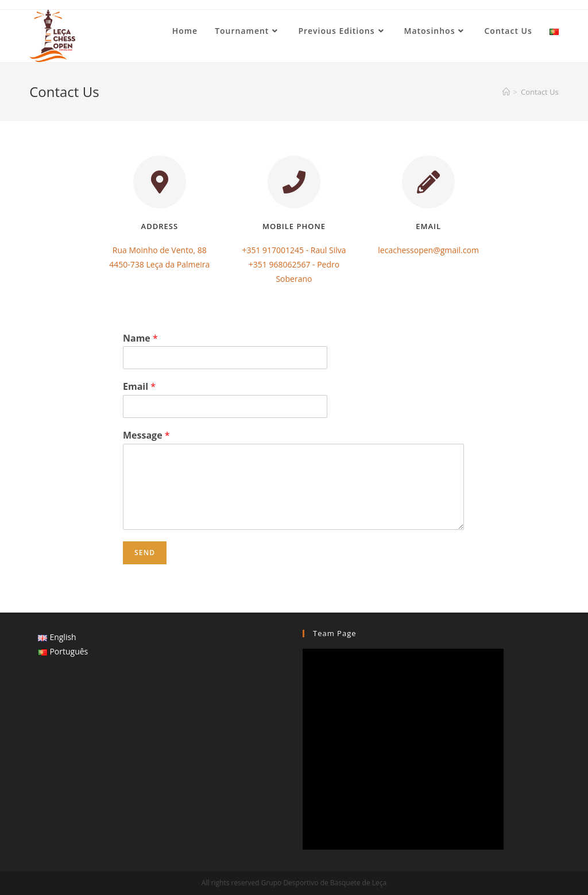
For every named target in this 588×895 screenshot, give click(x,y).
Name (140, 338)
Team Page (335, 633)
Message (146, 435)
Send (145, 553)
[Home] (506, 92)
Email (139, 387)
